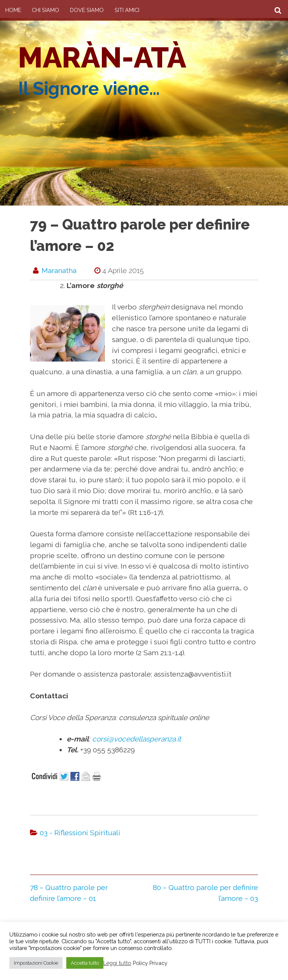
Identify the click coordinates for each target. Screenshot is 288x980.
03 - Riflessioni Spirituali (80, 833)
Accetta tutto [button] (85, 963)
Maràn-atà (102, 57)
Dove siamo (87, 10)
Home (13, 10)
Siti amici (127, 10)
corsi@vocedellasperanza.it (137, 739)
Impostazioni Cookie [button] (36, 963)
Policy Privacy (150, 963)
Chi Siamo (46, 10)
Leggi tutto (117, 963)
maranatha (59, 270)
